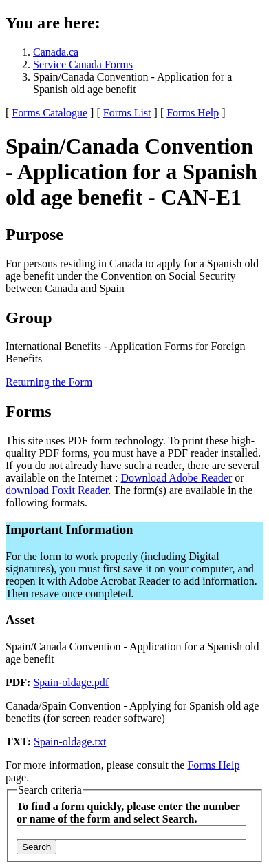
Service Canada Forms (83, 64)
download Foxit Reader (57, 490)
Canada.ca (56, 52)
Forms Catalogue (50, 113)
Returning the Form (49, 382)
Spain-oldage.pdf (71, 682)
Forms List (127, 113)
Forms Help (193, 113)
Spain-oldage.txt (70, 742)
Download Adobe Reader (176, 478)
